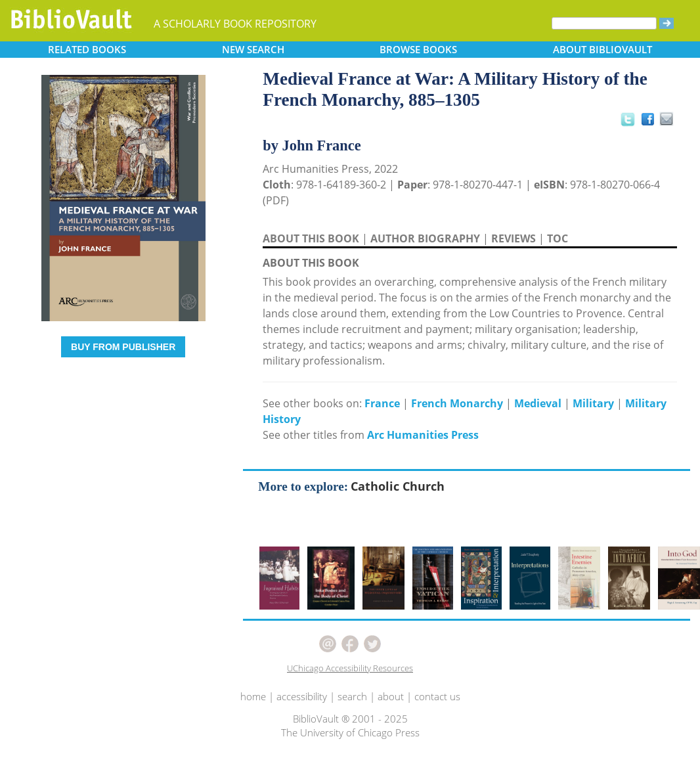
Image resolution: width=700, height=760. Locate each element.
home (253, 696)
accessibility (302, 696)
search (352, 696)
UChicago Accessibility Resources (350, 668)
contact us (437, 696)
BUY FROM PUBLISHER (123, 347)
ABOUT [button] (602, 49)
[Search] (604, 23)
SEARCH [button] (253, 49)
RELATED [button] (87, 49)
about (391, 696)
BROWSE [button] (418, 49)
